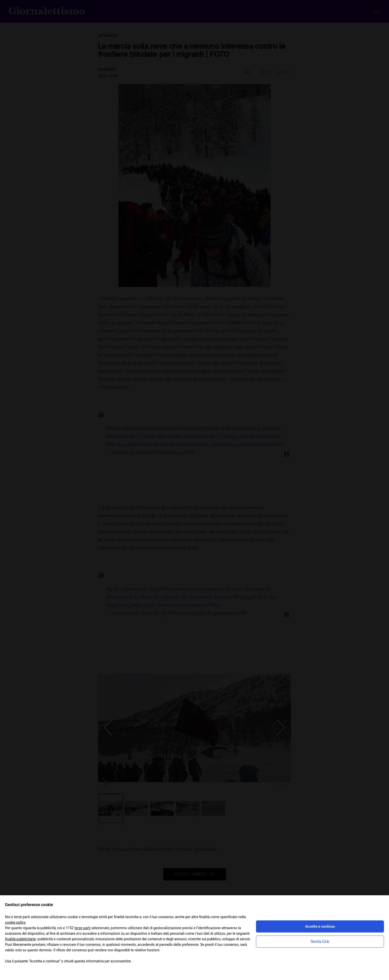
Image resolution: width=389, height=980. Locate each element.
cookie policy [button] (15, 922)
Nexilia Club (320, 942)
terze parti (82, 928)
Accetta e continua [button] (320, 926)
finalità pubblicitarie (20, 939)
